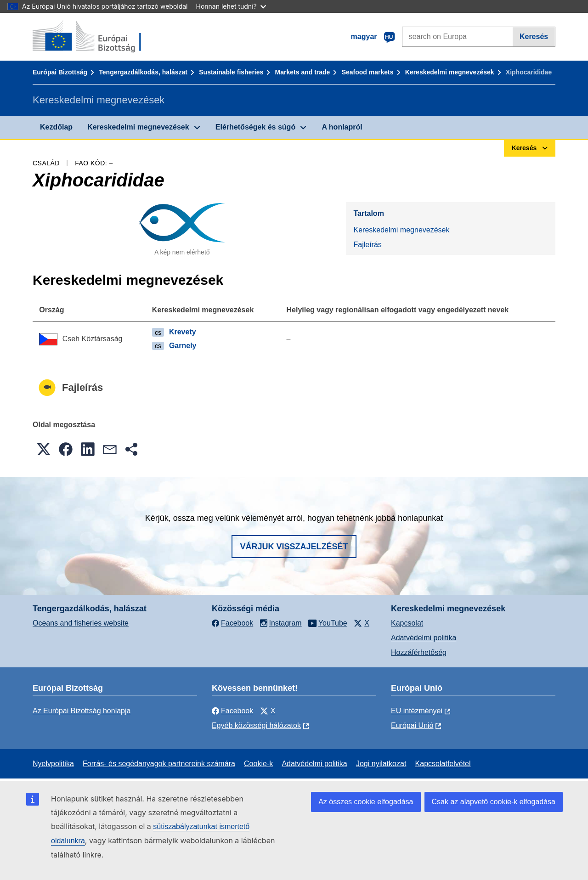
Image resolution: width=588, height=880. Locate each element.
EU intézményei (417, 711)
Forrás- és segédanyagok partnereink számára (159, 764)
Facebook (232, 711)
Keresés (534, 37)
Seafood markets (368, 72)
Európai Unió (412, 725)
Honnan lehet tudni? (231, 6)
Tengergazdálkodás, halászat (143, 72)
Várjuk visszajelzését (294, 547)
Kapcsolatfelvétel (443, 764)
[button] (44, 449)
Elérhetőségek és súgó (255, 127)
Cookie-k (258, 764)
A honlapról (342, 127)
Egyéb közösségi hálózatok (256, 725)
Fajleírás (367, 245)
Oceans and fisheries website (81, 623)
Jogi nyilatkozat (381, 764)
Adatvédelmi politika (424, 638)
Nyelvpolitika (53, 764)
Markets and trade (303, 72)
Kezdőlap (56, 127)
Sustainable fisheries (231, 72)
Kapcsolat (407, 623)
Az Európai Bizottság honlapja (82, 711)
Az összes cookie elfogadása (366, 802)
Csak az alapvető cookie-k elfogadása (494, 802)
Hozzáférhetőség (419, 652)
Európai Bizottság (60, 72)
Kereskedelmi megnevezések (450, 72)
